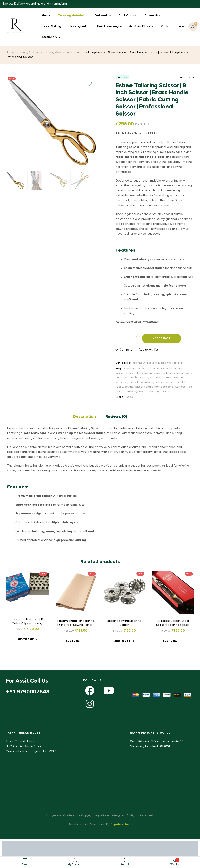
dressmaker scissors (139, 373)
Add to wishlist (148, 350)
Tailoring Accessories (58, 52)
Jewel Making (51, 26)
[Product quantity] (128, 338)
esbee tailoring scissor (168, 373)
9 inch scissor (132, 369)
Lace (180, 26)
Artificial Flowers (141, 26)
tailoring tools (136, 392)
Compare (126, 350)
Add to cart (162, 338)
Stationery (50, 37)
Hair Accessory (108, 26)
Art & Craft (126, 16)
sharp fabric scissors (160, 387)
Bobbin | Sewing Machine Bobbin (124, 623)
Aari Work (101, 16)
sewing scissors (135, 387)
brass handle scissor (155, 369)
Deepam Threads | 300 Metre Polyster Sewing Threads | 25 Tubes (27, 622)
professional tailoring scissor (146, 382)
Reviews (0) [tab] (116, 417)
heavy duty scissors (148, 378)
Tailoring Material (71, 16)
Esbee (129, 397)
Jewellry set (78, 26)
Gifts (165, 26)
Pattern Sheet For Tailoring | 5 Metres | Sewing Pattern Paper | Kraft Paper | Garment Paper (76, 623)
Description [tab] (84, 417)
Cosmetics (152, 16)
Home (46, 16)
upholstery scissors (158, 392)
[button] (91, 84)
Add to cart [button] (26, 639)
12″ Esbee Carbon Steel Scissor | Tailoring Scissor (173, 623)
